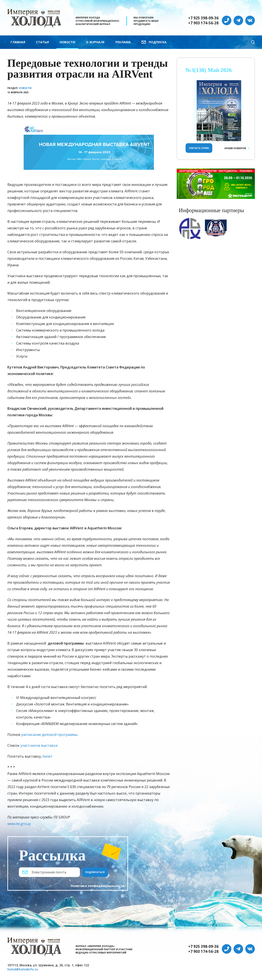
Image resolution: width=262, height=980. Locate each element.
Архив (235, 148)
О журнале (95, 42)
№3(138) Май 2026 (209, 70)
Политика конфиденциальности (98, 886)
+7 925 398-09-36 (203, 18)
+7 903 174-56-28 (203, 23)
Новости (67, 42)
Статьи (42, 42)
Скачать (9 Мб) (199, 148)
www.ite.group (19, 824)
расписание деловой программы (49, 735)
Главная (18, 42)
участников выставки (39, 745)
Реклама (123, 42)
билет (48, 756)
